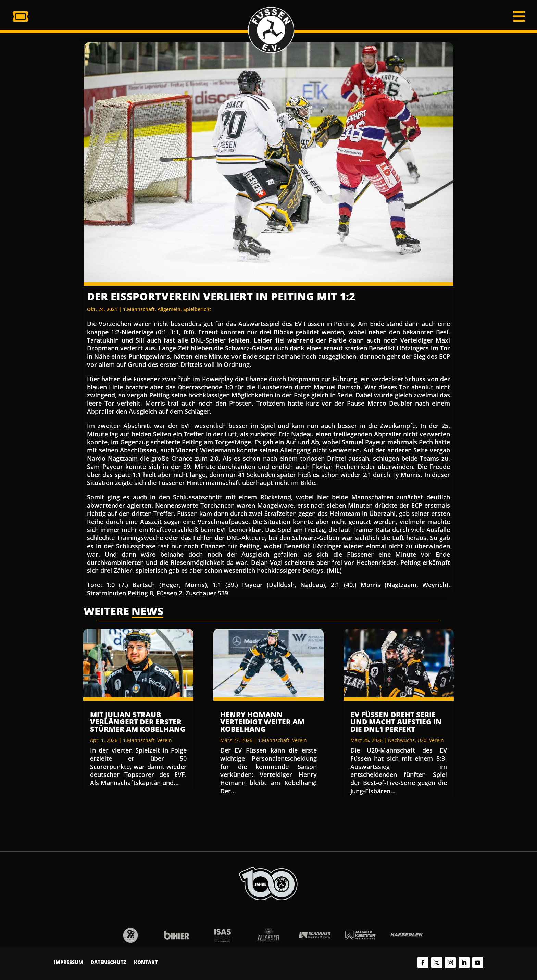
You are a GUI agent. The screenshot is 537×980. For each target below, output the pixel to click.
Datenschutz (109, 963)
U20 (422, 740)
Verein (165, 740)
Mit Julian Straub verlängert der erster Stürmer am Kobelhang (138, 722)
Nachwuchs (401, 740)
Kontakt (146, 963)
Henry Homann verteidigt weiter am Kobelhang (262, 722)
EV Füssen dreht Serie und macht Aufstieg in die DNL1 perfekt (396, 722)
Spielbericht (197, 309)
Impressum (68, 963)
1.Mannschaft (139, 309)
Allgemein (169, 309)
